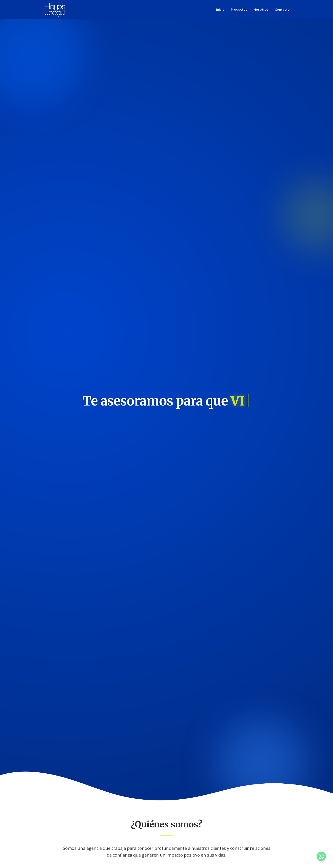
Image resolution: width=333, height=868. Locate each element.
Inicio (220, 9)
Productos (239, 9)
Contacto (282, 9)
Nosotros (261, 9)
